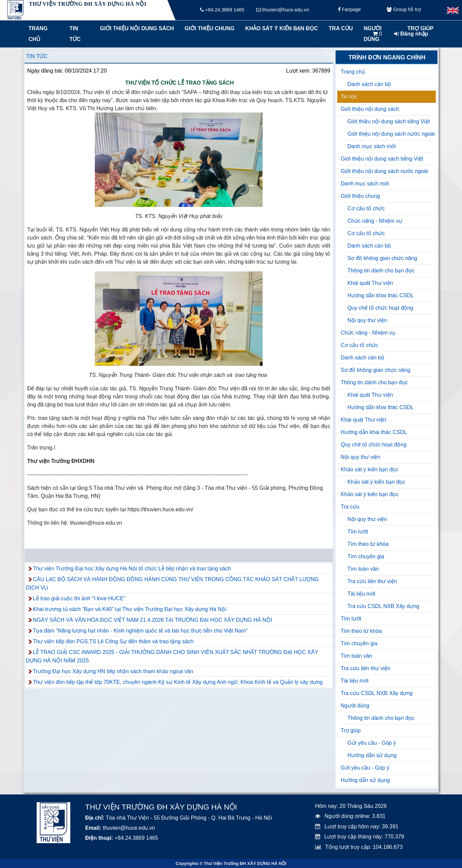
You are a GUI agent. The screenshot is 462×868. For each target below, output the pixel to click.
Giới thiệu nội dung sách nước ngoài (391, 134)
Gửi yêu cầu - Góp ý (372, 743)
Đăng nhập (411, 34)
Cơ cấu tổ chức (366, 208)
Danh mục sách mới (372, 146)
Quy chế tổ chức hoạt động (380, 308)
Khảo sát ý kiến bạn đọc (280, 28)
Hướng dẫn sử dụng (372, 755)
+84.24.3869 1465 (222, 10)
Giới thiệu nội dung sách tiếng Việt (389, 121)
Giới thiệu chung (209, 28)
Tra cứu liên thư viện (372, 581)
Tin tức (75, 34)
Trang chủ (38, 34)
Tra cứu (341, 28)
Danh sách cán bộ (369, 84)
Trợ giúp (351, 730)
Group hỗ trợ (404, 10)
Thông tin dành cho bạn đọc (381, 271)
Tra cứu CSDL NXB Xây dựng (383, 606)
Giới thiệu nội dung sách (135, 28)
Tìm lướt (358, 532)
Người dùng (355, 706)
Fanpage (350, 10)
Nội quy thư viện (367, 320)
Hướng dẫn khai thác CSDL (380, 295)
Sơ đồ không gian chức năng (382, 258)
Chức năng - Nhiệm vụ (375, 221)
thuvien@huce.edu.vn (283, 10)
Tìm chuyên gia (366, 556)
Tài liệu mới (361, 594)
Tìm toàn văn (363, 569)
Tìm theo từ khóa (368, 544)
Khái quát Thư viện (370, 283)
